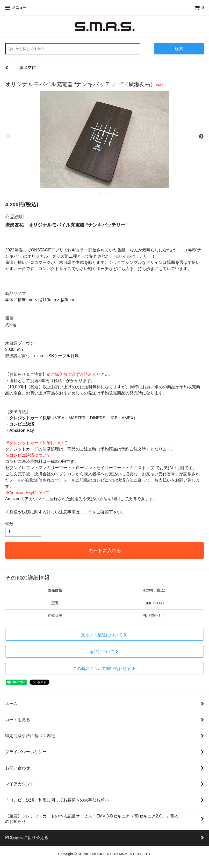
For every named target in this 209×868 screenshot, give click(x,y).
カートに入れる (105, 550)
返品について (105, 652)
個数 (9, 524)
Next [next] (201, 137)
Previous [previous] (8, 137)
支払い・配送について (105, 635)
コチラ (86, 512)
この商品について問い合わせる (105, 669)
